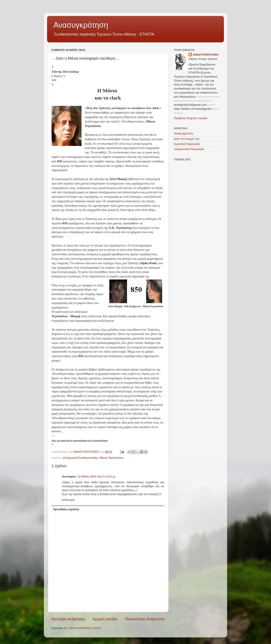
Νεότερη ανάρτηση (68, 619)
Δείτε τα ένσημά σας (187, 139)
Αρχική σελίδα (105, 619)
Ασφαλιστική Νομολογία (189, 149)
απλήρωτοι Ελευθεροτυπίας (80, 458)
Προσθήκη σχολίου (66, 509)
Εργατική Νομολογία (187, 144)
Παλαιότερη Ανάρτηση (145, 619)
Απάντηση (68, 500)
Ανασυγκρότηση (81, 25)
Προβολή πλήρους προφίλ (191, 118)
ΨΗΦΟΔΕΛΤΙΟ (184, 134)
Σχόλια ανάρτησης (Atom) (85, 628)
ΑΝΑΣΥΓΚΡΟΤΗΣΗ (206, 55)
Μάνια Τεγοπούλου (111, 458)
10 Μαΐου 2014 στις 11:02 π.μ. (97, 476)
